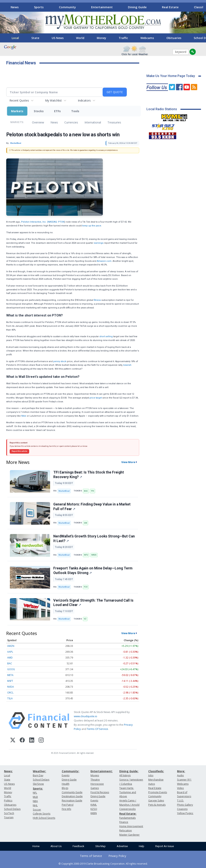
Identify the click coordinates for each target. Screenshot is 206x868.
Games (95, 788)
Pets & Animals (157, 805)
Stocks (39, 111)
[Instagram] (41, 741)
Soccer (37, 810)
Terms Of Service (97, 729)
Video (180, 788)
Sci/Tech (9, 813)
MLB (35, 797)
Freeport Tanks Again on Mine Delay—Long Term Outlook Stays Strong (93, 571)
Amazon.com (104, 261)
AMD (10, 658)
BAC (86, 491)
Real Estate (170, 7)
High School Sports (44, 818)
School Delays (12, 809)
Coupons (182, 809)
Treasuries (114, 122)
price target (96, 398)
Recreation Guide (72, 801)
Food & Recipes (100, 792)
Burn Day (38, 775)
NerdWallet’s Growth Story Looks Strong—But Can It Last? (94, 539)
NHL (35, 805)
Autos (152, 784)
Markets (17, 111)
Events (66, 775)
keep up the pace (92, 226)
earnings (99, 243)
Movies (95, 775)
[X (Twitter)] (13, 741)
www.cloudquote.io (85, 716)
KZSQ (94, 809)
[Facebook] (22, 741)
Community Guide (72, 792)
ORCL (10, 693)
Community (67, 7)
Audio (180, 775)
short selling (106, 336)
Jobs (151, 775)
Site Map (100, 846)
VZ (85, 619)
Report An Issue (165, 846)
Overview (38, 122)
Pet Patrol (68, 805)
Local (15, 38)
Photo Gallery (185, 805)
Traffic (123, 38)
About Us (56, 846)
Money (101, 38)
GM (85, 523)
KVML (94, 805)
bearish (127, 365)
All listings (125, 775)
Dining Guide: (129, 771)
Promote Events (158, 792)
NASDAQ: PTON (56, 222)
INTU (86, 555)
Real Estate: (128, 814)
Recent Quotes (19, 100)
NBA (35, 801)
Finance (124, 822)
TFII (93, 491)
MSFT (10, 681)
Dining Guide (137, 7)
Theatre (95, 780)
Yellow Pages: (185, 813)
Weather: (39, 771)
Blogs (65, 788)
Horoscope (97, 784)
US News (58, 38)
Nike (24, 416)
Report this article (19, 451)
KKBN (94, 813)
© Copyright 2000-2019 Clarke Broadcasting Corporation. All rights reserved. (103, 864)
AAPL (10, 652)
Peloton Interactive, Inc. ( (35, 222)
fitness (97, 300)
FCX (86, 587)
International (93, 122)
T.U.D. (180, 801)
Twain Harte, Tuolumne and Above (128, 792)
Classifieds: (156, 771)
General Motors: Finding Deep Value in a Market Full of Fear (92, 507)
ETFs (57, 111)
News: (8, 771)
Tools (75, 111)
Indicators (84, 100)
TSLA (10, 698)
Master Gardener (129, 835)
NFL (35, 793)
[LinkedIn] (32, 741)
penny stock (60, 361)
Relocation (126, 831)
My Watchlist (53, 100)
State (35, 38)
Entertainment (102, 7)
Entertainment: (102, 771)
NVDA (11, 687)
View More (128, 462)
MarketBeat (64, 491)
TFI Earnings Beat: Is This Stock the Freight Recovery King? (89, 475)
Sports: (38, 788)
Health (66, 784)
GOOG (11, 669)
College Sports (42, 814)
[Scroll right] (200, 7)
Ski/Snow (38, 784)
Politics (8, 801)
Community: (71, 771)
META (10, 675)
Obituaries (174, 38)
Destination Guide (72, 796)
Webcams (147, 38)
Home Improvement (131, 826)
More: (181, 771)
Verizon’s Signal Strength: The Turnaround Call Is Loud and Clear (93, 603)
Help (142, 846)
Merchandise (156, 780)
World (80, 38)
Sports (39, 7)
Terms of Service (91, 856)
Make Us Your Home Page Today (171, 76)
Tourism (9, 817)
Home (36, 846)
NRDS (94, 555)
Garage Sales (156, 801)
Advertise (122, 846)
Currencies (71, 122)
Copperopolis (127, 809)
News (15, 7)
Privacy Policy (117, 856)
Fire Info (66, 809)
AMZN (11, 646)
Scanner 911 (184, 780)
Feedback (78, 846)
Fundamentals (127, 818)
